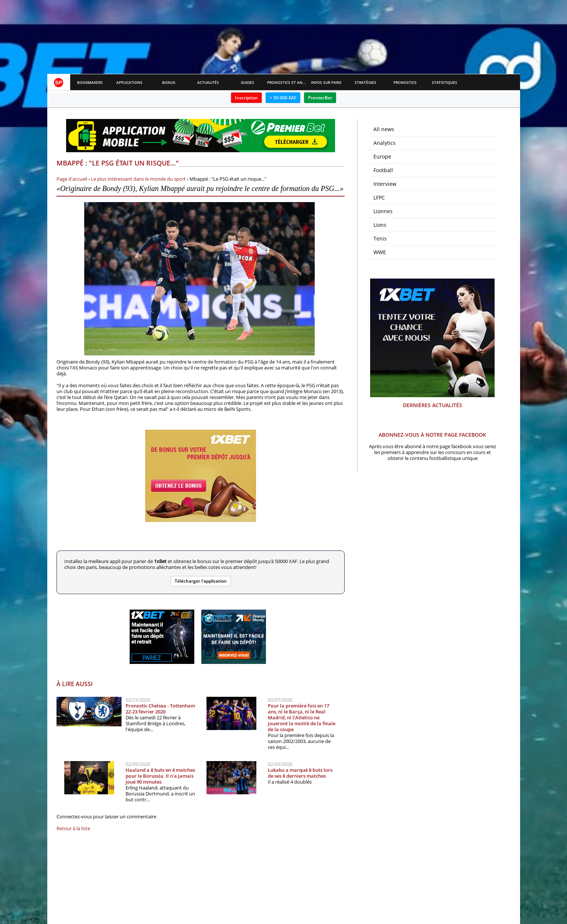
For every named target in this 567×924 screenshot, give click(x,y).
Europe (382, 156)
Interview (385, 184)
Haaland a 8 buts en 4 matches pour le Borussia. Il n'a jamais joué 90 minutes (160, 776)
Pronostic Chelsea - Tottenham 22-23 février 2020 (160, 709)
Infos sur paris (326, 82)
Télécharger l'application (201, 581)
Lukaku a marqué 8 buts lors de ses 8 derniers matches (300, 773)
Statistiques (445, 82)
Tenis (380, 238)
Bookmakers (90, 82)
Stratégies (366, 82)
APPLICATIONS (129, 82)
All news (384, 129)
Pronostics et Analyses (287, 82)
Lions (380, 225)
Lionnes (383, 211)
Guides (247, 82)
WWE (380, 252)
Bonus (169, 82)
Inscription (246, 98)
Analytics (385, 143)
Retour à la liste (73, 828)
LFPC (379, 197)
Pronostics (405, 82)
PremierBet (320, 98)
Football (383, 170)
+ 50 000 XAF (283, 98)
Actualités (208, 82)
